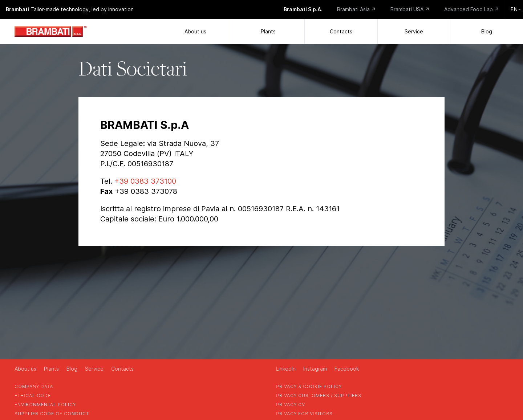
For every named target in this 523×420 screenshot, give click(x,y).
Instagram (315, 369)
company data (34, 386)
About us (195, 31)
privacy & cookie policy (309, 386)
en (516, 9)
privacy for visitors (304, 414)
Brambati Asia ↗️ (356, 9)
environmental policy (45, 405)
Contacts (341, 31)
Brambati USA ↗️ (410, 9)
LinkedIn (286, 369)
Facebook (347, 369)
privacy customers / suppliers (319, 395)
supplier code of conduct (52, 414)
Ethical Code (33, 395)
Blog (487, 31)
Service (414, 31)
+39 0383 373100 (145, 181)
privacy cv (291, 405)
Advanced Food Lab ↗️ (472, 9)
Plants (268, 31)
